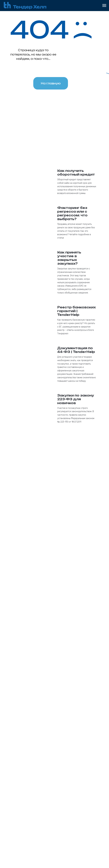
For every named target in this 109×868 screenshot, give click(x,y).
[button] (54, 755)
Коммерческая (25, 810)
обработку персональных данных (56, 716)
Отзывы (83, 814)
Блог (81, 809)
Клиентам (84, 796)
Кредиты (58, 791)
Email (19, 620)
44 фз (20, 797)
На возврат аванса (28, 823)
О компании (85, 805)
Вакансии (84, 818)
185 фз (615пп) (25, 805)
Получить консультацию (55, 705)
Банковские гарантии (30, 791)
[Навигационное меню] (104, 6)
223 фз (21, 801)
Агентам (83, 792)
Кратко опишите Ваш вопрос (32, 681)
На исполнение (26, 818)
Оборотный (59, 805)
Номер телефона (25, 634)
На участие (23, 814)
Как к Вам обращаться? (29, 648)
